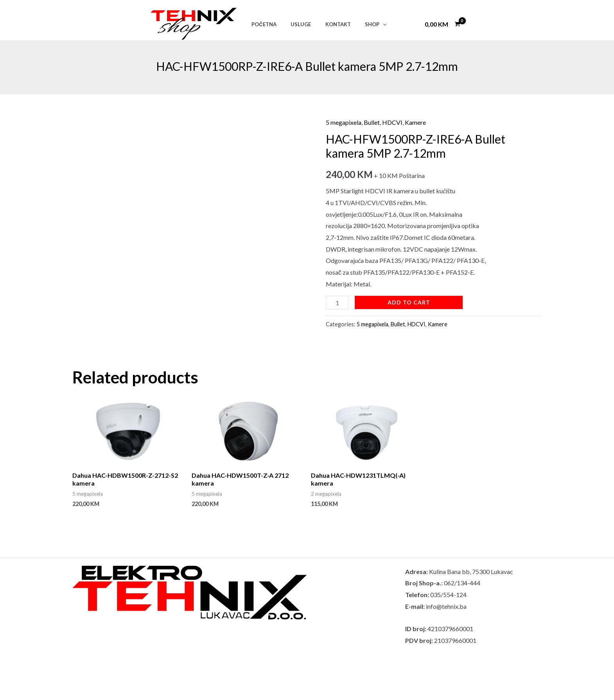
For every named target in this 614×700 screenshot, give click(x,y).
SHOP (361, 24)
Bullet (372, 122)
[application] (368, 24)
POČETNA (262, 24)
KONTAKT (328, 24)
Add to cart (409, 302)
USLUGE (294, 24)
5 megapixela (344, 122)
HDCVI (392, 122)
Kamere (415, 122)
